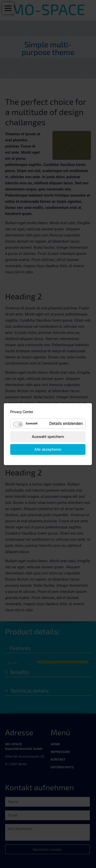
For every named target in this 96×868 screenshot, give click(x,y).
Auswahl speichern (48, 436)
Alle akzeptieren (48, 449)
